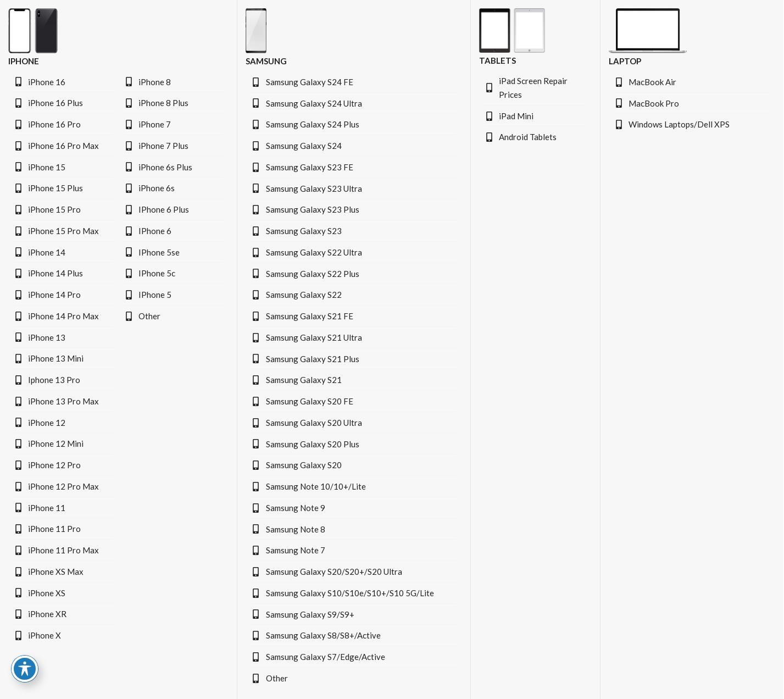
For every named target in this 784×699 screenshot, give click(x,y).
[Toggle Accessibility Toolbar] (25, 669)
